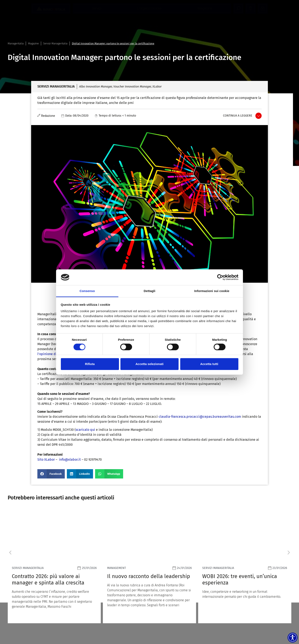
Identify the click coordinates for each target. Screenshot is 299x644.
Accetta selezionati (149, 364)
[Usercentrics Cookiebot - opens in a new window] (220, 277)
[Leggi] (54, 566)
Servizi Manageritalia (55, 43)
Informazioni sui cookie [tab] (212, 291)
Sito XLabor (46, 460)
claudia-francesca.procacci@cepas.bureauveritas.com (200, 417)
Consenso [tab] (87, 291)
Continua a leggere (238, 116)
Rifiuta (90, 364)
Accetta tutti (209, 364)
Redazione (48, 116)
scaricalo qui (85, 430)
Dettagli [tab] (149, 291)
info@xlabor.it (70, 460)
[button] (51, 474)
